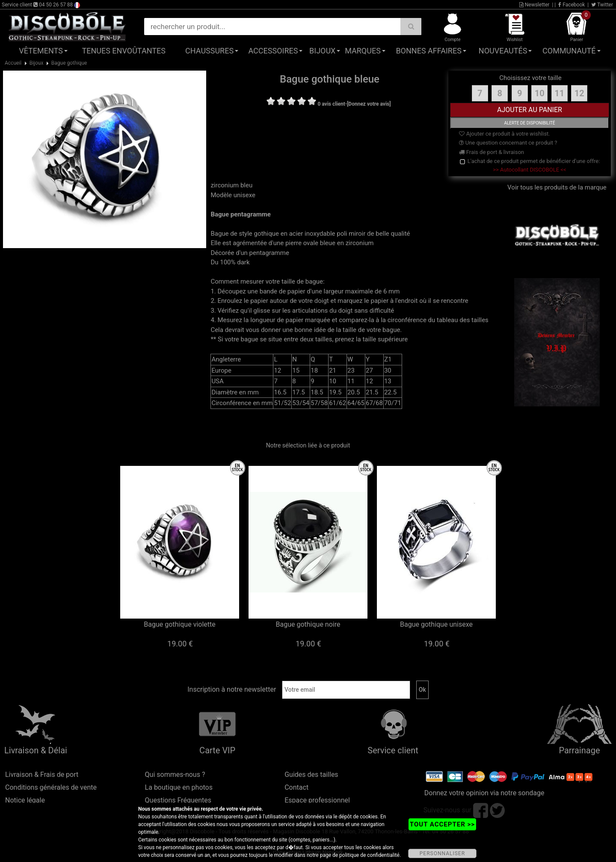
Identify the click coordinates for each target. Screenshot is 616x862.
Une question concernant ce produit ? (508, 143)
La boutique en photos (179, 787)
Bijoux (322, 51)
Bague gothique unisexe (436, 624)
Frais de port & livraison (492, 152)
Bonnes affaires (428, 51)
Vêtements (41, 51)
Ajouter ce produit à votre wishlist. (504, 134)
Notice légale (25, 800)
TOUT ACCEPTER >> (442, 824)
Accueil (13, 63)
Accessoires (273, 51)
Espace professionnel (317, 800)
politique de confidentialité (369, 855)
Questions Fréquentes (178, 800)
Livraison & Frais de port (42, 775)
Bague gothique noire (308, 624)
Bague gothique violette (179, 624)
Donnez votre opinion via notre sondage (484, 793)
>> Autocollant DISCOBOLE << (529, 170)
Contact (296, 787)
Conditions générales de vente (51, 787)
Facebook (572, 5)
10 (540, 93)
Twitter (602, 5)
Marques (363, 51)
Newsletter (535, 5)
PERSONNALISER (442, 853)
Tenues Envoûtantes (124, 51)
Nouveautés (503, 51)
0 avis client (331, 104)
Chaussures (209, 51)
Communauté (569, 51)
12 (579, 93)
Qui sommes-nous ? (175, 775)
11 (559, 93)
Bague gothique (69, 63)
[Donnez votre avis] (369, 104)
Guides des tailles (311, 775)
